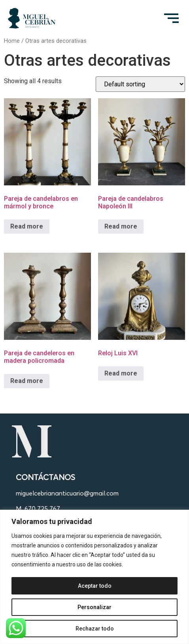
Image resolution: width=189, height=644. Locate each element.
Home (12, 41)
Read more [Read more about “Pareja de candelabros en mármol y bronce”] (27, 226)
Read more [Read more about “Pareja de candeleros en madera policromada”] (27, 381)
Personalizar (94, 607)
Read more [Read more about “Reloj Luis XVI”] (121, 373)
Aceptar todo (95, 586)
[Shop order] (140, 84)
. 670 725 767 (41, 509)
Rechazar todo (95, 629)
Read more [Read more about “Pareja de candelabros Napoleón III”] (121, 226)
